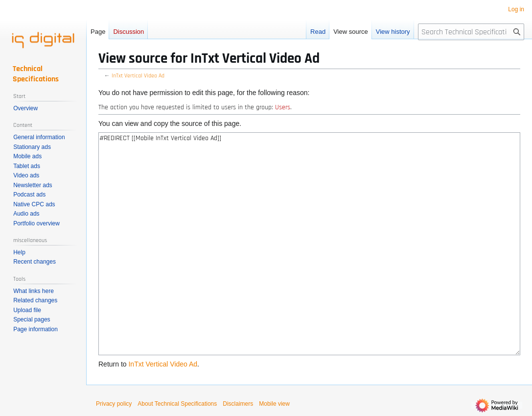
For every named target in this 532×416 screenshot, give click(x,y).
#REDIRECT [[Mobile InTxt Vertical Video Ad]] (309, 244)
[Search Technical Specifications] (471, 32)
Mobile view (274, 404)
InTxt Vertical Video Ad (138, 76)
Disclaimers (238, 404)
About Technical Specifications (177, 404)
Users (283, 107)
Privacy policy (114, 404)
